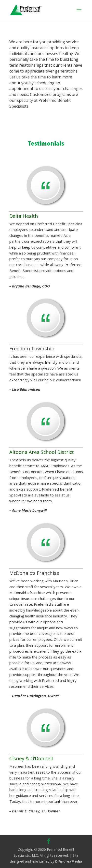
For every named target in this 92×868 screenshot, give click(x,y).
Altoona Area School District (42, 452)
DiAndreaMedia (69, 861)
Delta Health (24, 216)
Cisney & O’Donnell (31, 758)
